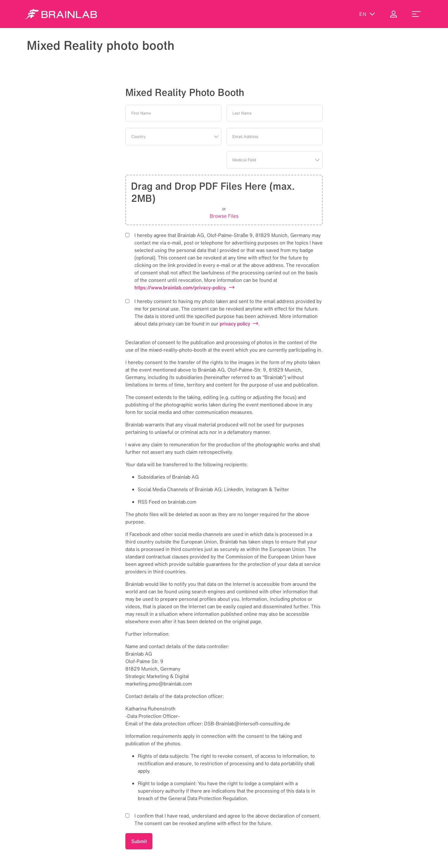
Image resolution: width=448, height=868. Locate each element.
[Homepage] (61, 14)
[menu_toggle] (416, 14)
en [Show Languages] (367, 14)
